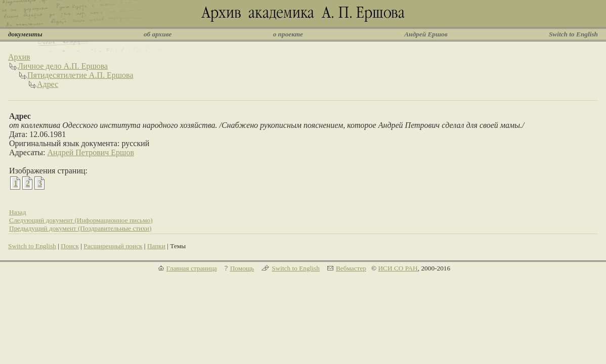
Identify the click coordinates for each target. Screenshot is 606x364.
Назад (18, 212)
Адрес (48, 84)
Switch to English (573, 34)
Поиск (70, 246)
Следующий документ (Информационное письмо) (81, 220)
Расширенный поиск (113, 246)
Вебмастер (351, 268)
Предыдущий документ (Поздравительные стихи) (80, 228)
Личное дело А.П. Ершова (63, 66)
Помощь (242, 268)
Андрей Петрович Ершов (91, 152)
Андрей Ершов (426, 34)
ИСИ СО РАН (398, 268)
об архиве (158, 34)
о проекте (288, 34)
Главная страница (192, 268)
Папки (156, 246)
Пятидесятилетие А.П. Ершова (80, 75)
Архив (19, 57)
